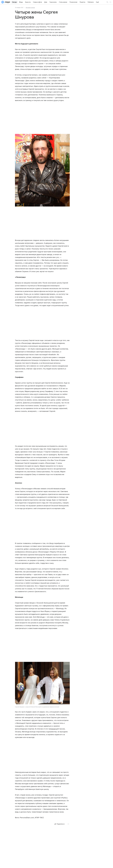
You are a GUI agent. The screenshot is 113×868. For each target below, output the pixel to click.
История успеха (30, 8)
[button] (42, 170)
